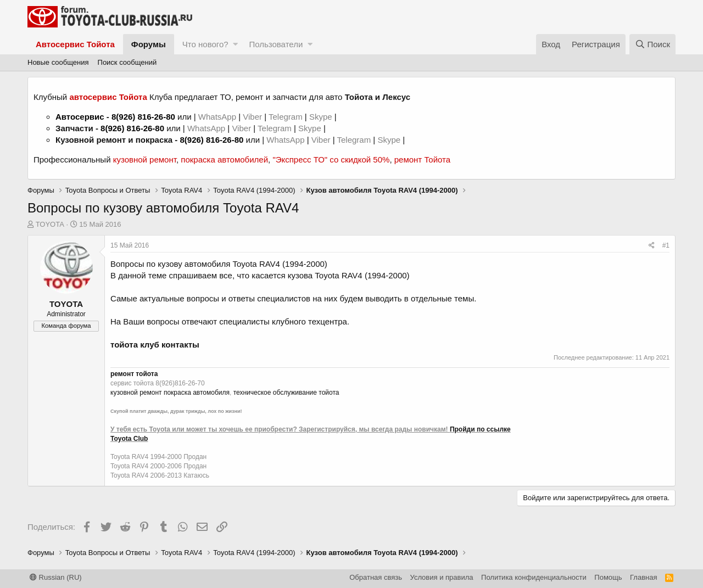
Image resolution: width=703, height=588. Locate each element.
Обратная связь (376, 577)
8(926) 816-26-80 (143, 117)
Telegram (287, 117)
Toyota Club (129, 439)
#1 (666, 245)
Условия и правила (442, 577)
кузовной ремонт (145, 159)
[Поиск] (652, 44)
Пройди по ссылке (480, 429)
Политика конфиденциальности (534, 577)
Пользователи (276, 44)
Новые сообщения (58, 62)
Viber (252, 117)
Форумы (149, 44)
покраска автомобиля (197, 393)
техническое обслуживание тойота (286, 393)
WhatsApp (218, 117)
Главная (643, 577)
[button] (235, 44)
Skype (322, 117)
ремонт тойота (134, 374)
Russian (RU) (56, 577)
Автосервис (80, 117)
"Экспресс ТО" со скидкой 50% (331, 159)
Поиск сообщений (127, 62)
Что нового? (205, 44)
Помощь (608, 577)
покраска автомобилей (224, 159)
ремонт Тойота (422, 159)
